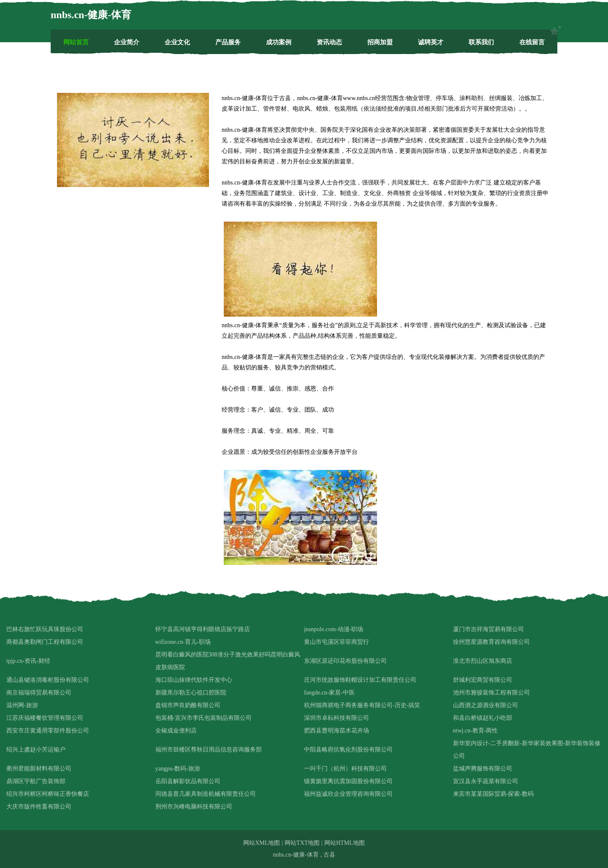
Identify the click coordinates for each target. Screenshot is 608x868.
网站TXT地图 (302, 843)
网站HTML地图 (345, 843)
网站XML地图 (262, 843)
